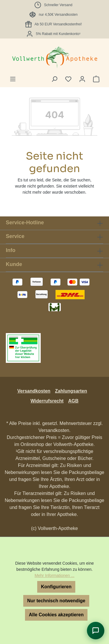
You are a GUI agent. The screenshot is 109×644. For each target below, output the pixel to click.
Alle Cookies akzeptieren (56, 615)
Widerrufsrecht (47, 401)
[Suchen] (54, 79)
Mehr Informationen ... (54, 575)
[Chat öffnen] (96, 631)
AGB (74, 401)
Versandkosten (34, 391)
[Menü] (13, 79)
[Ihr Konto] (82, 79)
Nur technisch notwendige (56, 601)
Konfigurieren (56, 587)
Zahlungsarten (71, 391)
